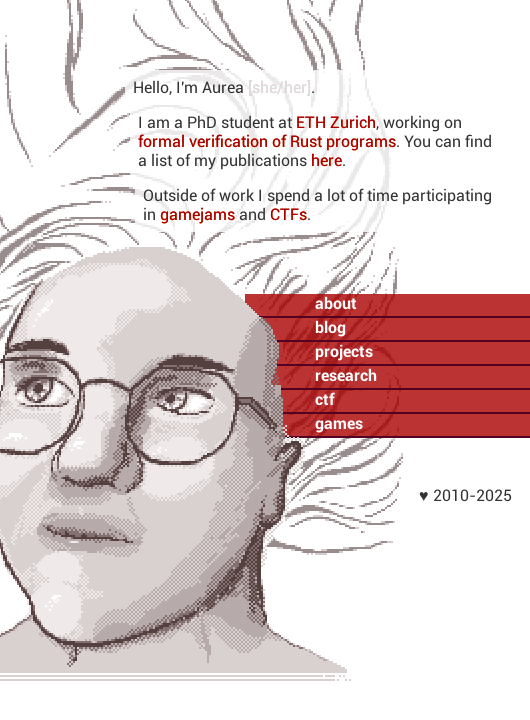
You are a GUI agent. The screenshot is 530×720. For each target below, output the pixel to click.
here (326, 160)
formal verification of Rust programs (267, 141)
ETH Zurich (336, 122)
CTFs (288, 214)
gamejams (197, 214)
